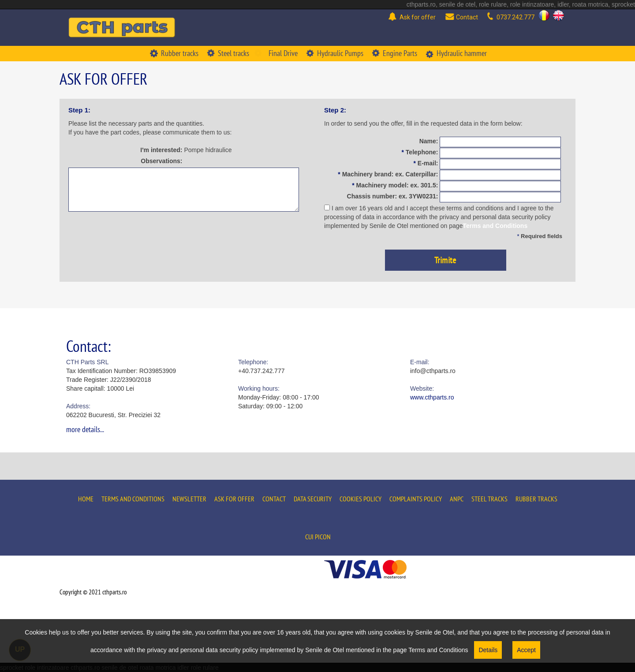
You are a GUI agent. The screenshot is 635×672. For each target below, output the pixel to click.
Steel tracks (489, 499)
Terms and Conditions (495, 226)
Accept (526, 650)
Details (488, 650)
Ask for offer (234, 499)
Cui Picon (318, 537)
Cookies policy (360, 499)
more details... (85, 429)
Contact (274, 499)
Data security (313, 499)
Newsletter (189, 499)
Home (86, 499)
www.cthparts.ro (432, 397)
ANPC (457, 499)
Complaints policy (416, 499)
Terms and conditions (133, 499)
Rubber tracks (536, 499)
